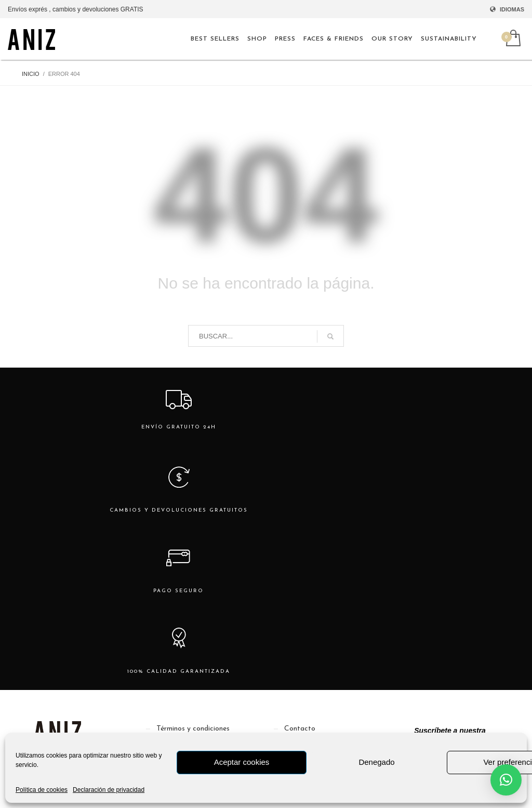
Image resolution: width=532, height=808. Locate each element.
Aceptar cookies (242, 762)
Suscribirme (450, 722)
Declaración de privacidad (109, 790)
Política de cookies (42, 790)
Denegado (376, 762)
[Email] (450, 692)
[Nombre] (450, 662)
